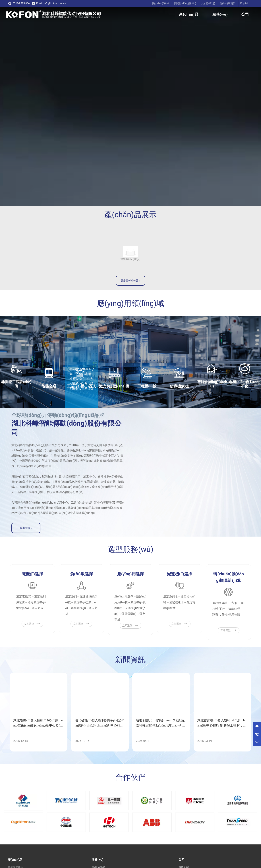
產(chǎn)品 (189, 14)
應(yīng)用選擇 (130, 574)
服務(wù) (220, 14)
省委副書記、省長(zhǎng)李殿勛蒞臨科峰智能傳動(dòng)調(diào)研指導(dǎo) (161, 726)
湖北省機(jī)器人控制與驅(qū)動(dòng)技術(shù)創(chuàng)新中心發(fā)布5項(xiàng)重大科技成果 (38, 726)
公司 (245, 14)
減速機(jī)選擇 (180, 574)
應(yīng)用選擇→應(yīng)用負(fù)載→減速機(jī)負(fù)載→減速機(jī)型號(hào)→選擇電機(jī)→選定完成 (130, 608)
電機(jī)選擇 (32, 574)
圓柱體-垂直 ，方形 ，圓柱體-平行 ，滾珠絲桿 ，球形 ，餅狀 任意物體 (228, 609)
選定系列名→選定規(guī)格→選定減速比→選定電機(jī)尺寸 (179, 602)
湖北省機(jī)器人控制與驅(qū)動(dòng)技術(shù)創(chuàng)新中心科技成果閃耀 (100, 726)
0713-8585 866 (19, 3)
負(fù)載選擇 (81, 574)
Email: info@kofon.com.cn (49, 3)
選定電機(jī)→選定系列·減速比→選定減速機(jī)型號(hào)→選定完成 (31, 602)
